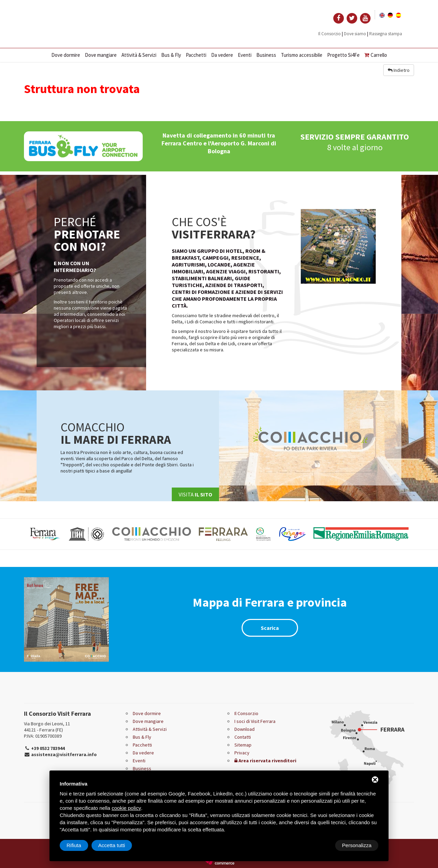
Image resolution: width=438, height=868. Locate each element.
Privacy (242, 753)
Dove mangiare (101, 55)
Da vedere (222, 55)
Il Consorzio (330, 34)
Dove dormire (66, 55)
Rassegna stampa (386, 34)
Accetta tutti (358, 845)
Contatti (243, 737)
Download (244, 729)
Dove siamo (355, 34)
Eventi (245, 55)
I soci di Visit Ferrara (255, 721)
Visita (195, 494)
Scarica (270, 628)
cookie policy (126, 808)
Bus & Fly (171, 55)
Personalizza (81, 845)
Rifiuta (320, 845)
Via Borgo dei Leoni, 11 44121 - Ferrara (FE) (47, 727)
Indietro (399, 70)
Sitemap (243, 745)
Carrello (376, 55)
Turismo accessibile (302, 55)
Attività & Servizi (139, 55)
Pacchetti (196, 55)
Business (266, 55)
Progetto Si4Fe (343, 55)
